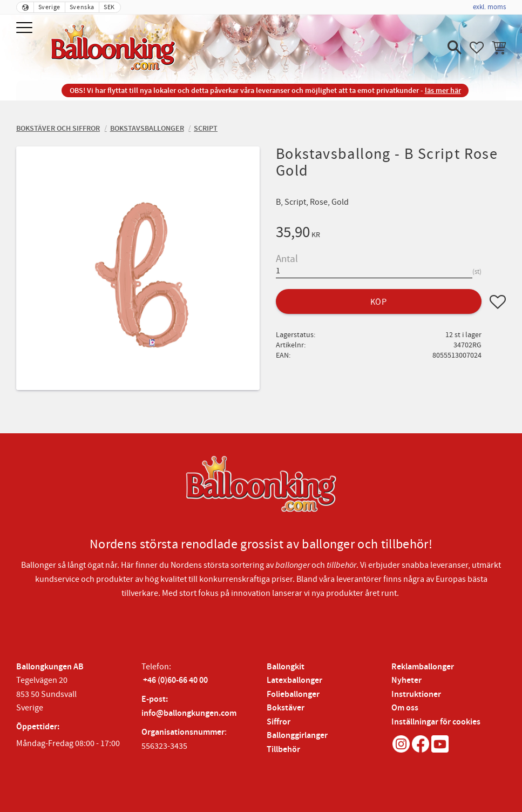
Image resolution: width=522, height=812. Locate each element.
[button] (26, 28)
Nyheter (406, 680)
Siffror (279, 722)
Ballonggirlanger (297, 736)
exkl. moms (489, 7)
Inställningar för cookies (436, 722)
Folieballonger (293, 694)
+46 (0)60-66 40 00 (175, 680)
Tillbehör (283, 750)
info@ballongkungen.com (189, 713)
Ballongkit (286, 667)
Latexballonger (294, 680)
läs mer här (443, 90)
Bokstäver (286, 708)
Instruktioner (416, 694)
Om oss (405, 708)
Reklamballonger (423, 667)
